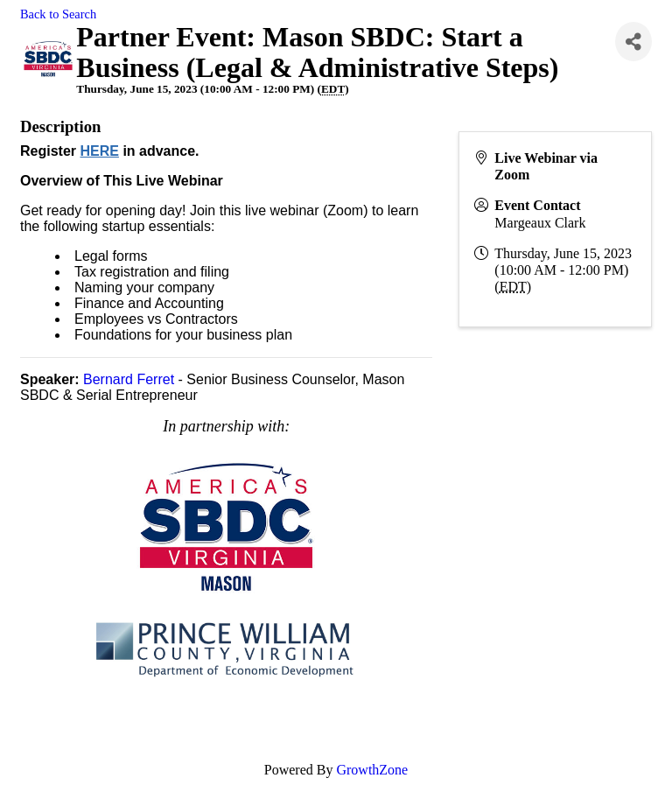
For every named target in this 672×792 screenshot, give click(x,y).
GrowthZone (372, 770)
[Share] (633, 42)
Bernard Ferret (129, 379)
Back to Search (58, 14)
